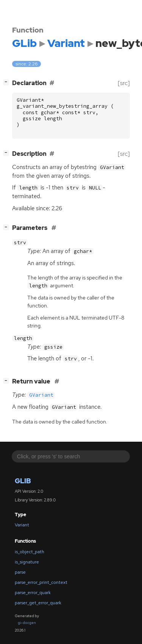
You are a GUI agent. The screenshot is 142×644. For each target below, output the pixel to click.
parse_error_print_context (41, 582)
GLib (23, 481)
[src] (124, 83)
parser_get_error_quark (38, 603)
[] (8, 82)
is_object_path (30, 552)
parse (20, 572)
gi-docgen (27, 623)
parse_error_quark (33, 593)
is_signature (27, 562)
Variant (22, 525)
